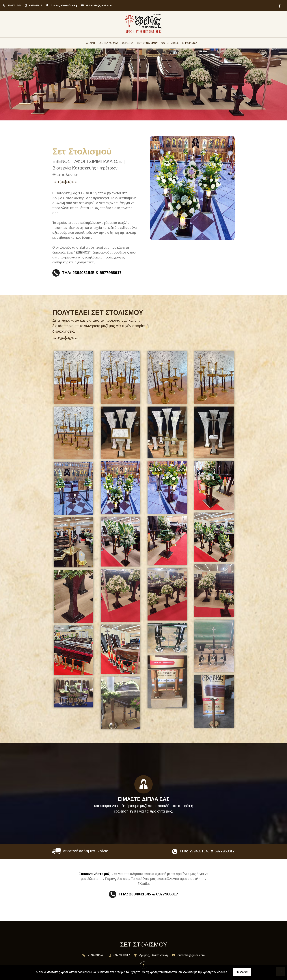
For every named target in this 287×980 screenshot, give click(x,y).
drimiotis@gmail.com (99, 5)
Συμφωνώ (242, 972)
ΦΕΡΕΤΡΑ (127, 43)
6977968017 (36, 5)
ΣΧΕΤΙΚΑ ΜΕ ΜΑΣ (108, 43)
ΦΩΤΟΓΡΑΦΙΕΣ (170, 43)
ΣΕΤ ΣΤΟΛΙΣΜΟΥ (147, 43)
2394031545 (14, 5)
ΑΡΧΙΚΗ (91, 43)
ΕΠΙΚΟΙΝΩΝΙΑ (190, 43)
